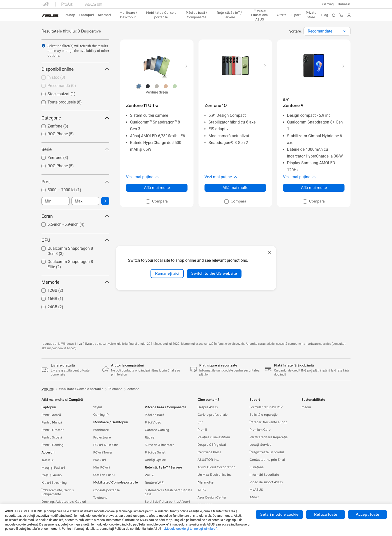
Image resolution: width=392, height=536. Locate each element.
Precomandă (62, 86)
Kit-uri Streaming (54, 483)
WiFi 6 (149, 475)
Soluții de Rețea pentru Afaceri (167, 502)
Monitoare (101, 430)
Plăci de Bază (154, 415)
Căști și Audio (52, 475)
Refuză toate (326, 514)
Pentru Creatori (53, 430)
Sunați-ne (256, 467)
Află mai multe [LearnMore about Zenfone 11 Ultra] (157, 188)
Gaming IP (101, 415)
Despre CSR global (212, 445)
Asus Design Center (212, 497)
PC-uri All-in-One (106, 445)
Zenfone (133, 389)
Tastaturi (48, 460)
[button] (328, 4)
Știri (200, 422)
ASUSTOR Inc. (208, 460)
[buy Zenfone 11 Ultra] (142, 106)
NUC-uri (99, 460)
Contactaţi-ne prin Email (267, 460)
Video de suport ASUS (266, 482)
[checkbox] (73, 78)
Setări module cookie (279, 514)
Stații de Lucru (104, 475)
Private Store (311, 15)
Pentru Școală (52, 437)
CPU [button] (75, 240)
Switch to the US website (214, 273)
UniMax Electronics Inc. (215, 475)
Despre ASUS (208, 407)
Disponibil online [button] (75, 69)
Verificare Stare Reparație (268, 437)
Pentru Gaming (52, 445)
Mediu (306, 407)
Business (344, 4)
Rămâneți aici (167, 273)
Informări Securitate (264, 475)
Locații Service (260, 445)
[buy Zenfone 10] (216, 106)
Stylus (98, 407)
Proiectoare (102, 437)
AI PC (202, 490)
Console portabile (106, 490)
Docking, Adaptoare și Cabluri (64, 502)
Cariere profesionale (212, 415)
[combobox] (327, 31)
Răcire (149, 437)
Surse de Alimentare (159, 445)
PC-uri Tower (103, 452)
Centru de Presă (209, 452)
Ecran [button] (75, 216)
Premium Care (260, 430)
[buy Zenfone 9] (293, 106)
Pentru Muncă (52, 422)
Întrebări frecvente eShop (268, 422)
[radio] (139, 86)
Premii (202, 430)
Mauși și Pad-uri (53, 468)
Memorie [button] (75, 282)
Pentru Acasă (51, 415)
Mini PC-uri (101, 467)
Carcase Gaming (157, 430)
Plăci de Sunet (155, 452)
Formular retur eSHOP (266, 407)
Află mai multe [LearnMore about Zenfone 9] (314, 188)
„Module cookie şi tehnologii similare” (190, 529)
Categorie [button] (75, 118)
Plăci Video (153, 422)
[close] (269, 252)
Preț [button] (75, 182)
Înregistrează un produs (267, 452)
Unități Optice (155, 460)
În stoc (56, 77)
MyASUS (256, 490)
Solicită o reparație (263, 415)
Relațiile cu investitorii (214, 437)
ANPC (254, 497)
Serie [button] (75, 149)
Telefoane (100, 498)
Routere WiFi (154, 483)
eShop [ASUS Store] (70, 15)
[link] (50, 15)
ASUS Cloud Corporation (216, 467)
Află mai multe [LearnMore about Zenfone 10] (235, 188)
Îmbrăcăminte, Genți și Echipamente (58, 492)
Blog (325, 15)
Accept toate (367, 514)
